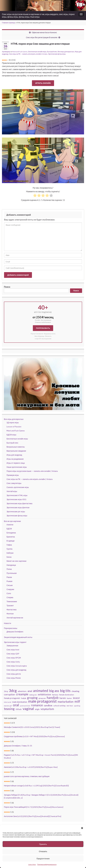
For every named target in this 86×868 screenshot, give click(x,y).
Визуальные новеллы (16, 447)
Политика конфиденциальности (47, 864)
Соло (9, 593)
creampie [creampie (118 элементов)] (22, 694)
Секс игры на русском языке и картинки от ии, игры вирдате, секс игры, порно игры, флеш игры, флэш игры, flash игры (38, 15)
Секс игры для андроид (16, 670)
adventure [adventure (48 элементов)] (22, 691)
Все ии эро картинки (12, 521)
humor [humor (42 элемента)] (69, 698)
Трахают (10, 605)
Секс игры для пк (14, 674)
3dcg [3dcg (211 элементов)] (13, 691)
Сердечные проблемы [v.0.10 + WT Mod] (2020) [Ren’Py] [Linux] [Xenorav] (34, 736)
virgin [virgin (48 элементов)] (37, 709)
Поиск (7, 287)
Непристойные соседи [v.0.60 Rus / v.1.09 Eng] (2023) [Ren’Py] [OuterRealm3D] (36, 786)
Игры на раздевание (15, 459)
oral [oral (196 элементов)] (16, 705)
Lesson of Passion (14, 427)
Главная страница (8, 23)
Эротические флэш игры (57, 54)
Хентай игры (12, 491)
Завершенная (12, 646)
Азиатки (10, 525)
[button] (82, 828)
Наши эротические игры (17, 467)
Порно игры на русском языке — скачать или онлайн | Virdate (32, 471)
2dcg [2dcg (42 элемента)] (6, 691)
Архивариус (6, 52)
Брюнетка (11, 537)
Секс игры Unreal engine (17, 666)
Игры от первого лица (16, 463)
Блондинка (11, 533)
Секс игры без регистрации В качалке (42, 37)
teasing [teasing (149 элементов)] (9, 709)
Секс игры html (13, 650)
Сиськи (10, 585)
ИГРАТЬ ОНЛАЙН (43, 83)
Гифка (9, 545)
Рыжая (9, 581)
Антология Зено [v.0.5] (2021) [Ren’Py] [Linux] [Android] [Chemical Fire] (33, 816)
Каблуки (10, 553)
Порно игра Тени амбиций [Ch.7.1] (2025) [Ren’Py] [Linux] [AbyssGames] (34, 807)
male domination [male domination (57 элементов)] (20, 702)
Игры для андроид (14, 455)
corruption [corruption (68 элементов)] (9, 694)
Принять (43, 844)
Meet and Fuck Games (20, 52)
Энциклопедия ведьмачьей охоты (18, 637)
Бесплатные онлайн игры (37, 52)
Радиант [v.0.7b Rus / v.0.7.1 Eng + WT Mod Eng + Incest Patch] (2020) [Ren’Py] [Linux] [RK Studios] (41, 756)
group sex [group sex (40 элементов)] (42, 698)
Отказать (43, 851)
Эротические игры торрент (15, 642)
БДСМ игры (11, 435)
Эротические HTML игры (17, 495)
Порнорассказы (11, 628)
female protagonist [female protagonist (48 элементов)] (12, 698)
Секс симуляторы (14, 483)
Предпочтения (43, 858)
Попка (9, 569)
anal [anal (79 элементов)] (30, 691)
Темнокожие (12, 601)
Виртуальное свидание (16, 451)
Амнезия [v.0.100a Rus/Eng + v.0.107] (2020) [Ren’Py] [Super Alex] (31, 767)
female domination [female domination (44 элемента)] (67, 695)
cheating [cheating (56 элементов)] (75, 691)
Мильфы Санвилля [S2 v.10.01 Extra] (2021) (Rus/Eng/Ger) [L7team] (32, 727)
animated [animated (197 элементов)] (41, 691)
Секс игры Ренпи (14, 678)
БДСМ (9, 529)
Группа (9, 549)
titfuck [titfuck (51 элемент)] (19, 709)
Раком (9, 577)
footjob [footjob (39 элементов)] (24, 698)
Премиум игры (13, 475)
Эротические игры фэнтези (18, 507)
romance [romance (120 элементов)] (37, 705)
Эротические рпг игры (16, 512)
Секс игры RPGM (14, 658)
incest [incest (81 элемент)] (76, 698)
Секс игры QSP (13, 654)
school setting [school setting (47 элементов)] (59, 706)
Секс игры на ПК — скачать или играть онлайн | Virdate (28, 54)
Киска (9, 557)
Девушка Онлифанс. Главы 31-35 (18, 746)
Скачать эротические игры (18, 487)
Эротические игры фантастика (19, 503)
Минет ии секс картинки (16, 561)
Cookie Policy (32, 864)
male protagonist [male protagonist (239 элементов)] (42, 701)
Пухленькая (12, 573)
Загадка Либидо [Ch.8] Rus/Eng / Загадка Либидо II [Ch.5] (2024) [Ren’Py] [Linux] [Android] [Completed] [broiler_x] (41, 796)
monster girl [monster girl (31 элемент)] (8, 706)
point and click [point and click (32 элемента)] (25, 706)
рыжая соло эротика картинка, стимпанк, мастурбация (27, 776)
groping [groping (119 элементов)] (32, 698)
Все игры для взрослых (66, 52)
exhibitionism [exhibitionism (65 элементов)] (44, 694)
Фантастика (12, 610)
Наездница (11, 565)
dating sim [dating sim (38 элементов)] (33, 695)
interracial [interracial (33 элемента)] (8, 702)
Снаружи (10, 589)
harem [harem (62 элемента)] (63, 698)
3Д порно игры (13, 423)
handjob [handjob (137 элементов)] (53, 698)
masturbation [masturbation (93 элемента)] (66, 702)
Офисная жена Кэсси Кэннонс (44, 32)
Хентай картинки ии (15, 618)
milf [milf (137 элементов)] (77, 701)
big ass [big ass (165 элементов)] (54, 691)
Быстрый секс (52, 52)
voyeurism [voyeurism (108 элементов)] (47, 709)
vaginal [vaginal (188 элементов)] (28, 709)
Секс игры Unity (13, 662)
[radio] (35, 196)
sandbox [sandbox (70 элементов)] (48, 705)
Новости (7, 623)
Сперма (10, 597)
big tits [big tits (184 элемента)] (65, 691)
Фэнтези (10, 614)
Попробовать (43, 328)
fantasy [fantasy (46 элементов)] (55, 695)
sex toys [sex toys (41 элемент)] (70, 706)
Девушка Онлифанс (15, 632)
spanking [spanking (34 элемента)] (77, 706)
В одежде (11, 541)
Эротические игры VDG (16, 499)
